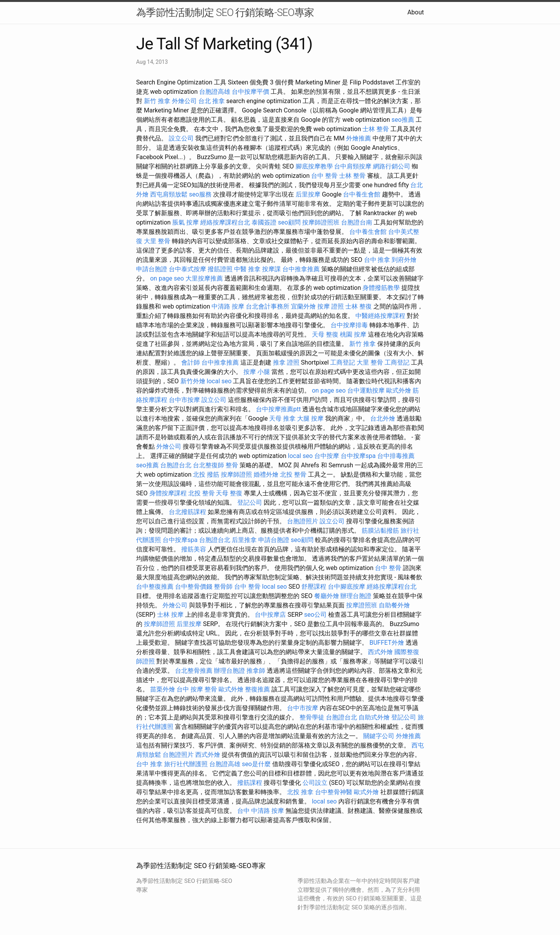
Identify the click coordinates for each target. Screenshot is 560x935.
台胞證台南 (357, 222)
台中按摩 (327, 456)
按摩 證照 (331, 306)
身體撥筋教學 (381, 288)
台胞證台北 (176, 465)
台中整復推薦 (155, 587)
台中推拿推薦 (301, 269)
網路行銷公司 (392, 166)
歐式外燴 (399, 390)
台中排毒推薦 (396, 456)
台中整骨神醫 (334, 792)
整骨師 (223, 587)
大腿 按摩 (310, 418)
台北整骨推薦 (194, 671)
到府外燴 (404, 260)
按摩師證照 (236, 475)
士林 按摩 (170, 615)
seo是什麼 (256, 764)
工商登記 (343, 362)
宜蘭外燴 (303, 306)
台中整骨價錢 (194, 587)
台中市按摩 (184, 400)
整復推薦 (257, 689)
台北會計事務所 (268, 306)
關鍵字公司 (379, 736)
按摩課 (271, 269)
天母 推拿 (282, 418)
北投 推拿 (300, 792)
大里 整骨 (157, 241)
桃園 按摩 (353, 334)
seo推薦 (403, 120)
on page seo (167, 278)
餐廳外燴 (327, 596)
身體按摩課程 (168, 493)
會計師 (191, 362)
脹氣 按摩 (185, 222)
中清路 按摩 (228, 306)
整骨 (232, 465)
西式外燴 (380, 652)
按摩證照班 (362, 605)
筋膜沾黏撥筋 (380, 531)
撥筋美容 (194, 549)
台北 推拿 (212, 101)
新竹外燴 (193, 381)
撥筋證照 (220, 269)
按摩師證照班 (321, 222)
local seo (219, 381)
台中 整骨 (324, 176)
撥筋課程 (250, 783)
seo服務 (200, 194)
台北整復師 (208, 465)
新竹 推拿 (157, 101)
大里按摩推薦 (204, 278)
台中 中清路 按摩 (261, 811)
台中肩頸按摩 (353, 166)
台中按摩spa (358, 456)
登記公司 (250, 503)
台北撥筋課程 (187, 512)
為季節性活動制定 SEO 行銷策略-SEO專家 (225, 12)
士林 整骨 (376, 129)
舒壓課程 (314, 587)
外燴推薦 (359, 138)
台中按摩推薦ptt (278, 409)
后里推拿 (244, 540)
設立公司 (181, 138)
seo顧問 (289, 222)
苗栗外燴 (163, 689)
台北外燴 (383, 418)
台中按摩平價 (250, 92)
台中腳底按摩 (346, 587)
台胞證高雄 (215, 92)
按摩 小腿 (257, 372)
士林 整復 (359, 306)
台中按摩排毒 (349, 325)
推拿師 (256, 671)
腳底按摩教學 (314, 166)
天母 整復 (325, 334)
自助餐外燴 (394, 605)
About (416, 12)
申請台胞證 (152, 269)
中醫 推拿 (247, 269)
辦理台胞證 (356, 596)
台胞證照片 (303, 521)
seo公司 (315, 615)
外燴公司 (184, 101)
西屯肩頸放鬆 (169, 194)
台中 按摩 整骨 (197, 689)
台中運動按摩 (366, 390)
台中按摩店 (270, 615)
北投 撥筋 (206, 475)
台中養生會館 (362, 194)
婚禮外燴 (266, 475)
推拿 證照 (286, 362)
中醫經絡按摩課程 (380, 316)
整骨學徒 (312, 717)
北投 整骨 (293, 475)
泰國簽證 (264, 222)
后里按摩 (308, 194)
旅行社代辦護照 (186, 764)
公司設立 (315, 783)
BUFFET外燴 (387, 643)
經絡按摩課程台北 (225, 222)
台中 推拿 (377, 260)
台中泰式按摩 (187, 269)
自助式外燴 (374, 717)
